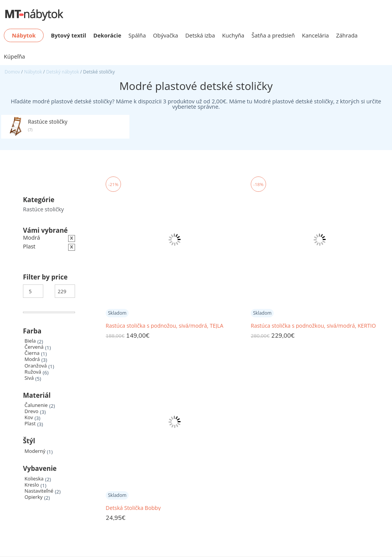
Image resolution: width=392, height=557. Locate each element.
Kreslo (32, 485)
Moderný (35, 451)
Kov (29, 417)
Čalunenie (36, 405)
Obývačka (166, 35)
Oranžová (36, 366)
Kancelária (315, 35)
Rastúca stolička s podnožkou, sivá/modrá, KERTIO (313, 326)
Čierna (32, 353)
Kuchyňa (233, 35)
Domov (12, 72)
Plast (30, 424)
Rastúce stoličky (43, 209)
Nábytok (33, 72)
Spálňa (137, 35)
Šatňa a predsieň (273, 35)
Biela (30, 341)
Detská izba (200, 35)
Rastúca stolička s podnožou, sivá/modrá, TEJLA (164, 326)
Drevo (31, 411)
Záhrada (347, 35)
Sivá (29, 378)
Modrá (32, 359)
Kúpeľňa (14, 56)
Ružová (33, 372)
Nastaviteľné (39, 491)
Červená (34, 347)
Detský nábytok (62, 72)
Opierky (33, 497)
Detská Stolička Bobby (133, 508)
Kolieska (34, 479)
